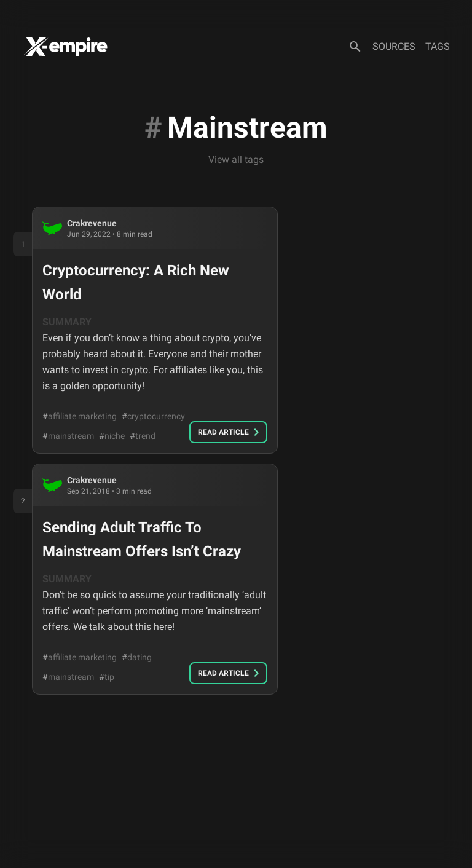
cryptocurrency (153, 416)
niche (112, 436)
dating (137, 657)
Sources (394, 46)
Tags (438, 46)
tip (107, 677)
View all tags (236, 160)
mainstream (68, 436)
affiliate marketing (80, 416)
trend (143, 436)
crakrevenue (92, 223)
